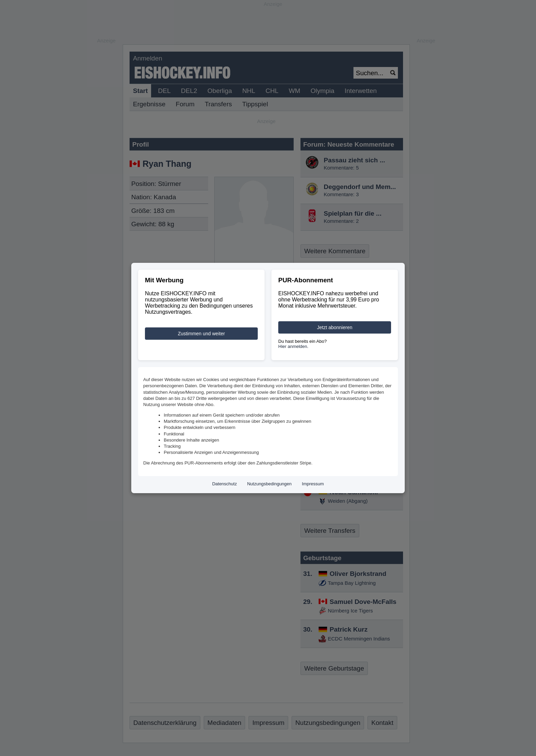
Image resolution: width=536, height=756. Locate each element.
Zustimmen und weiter (201, 334)
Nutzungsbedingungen (269, 484)
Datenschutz (225, 484)
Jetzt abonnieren (335, 327)
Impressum (313, 484)
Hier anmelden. (293, 346)
